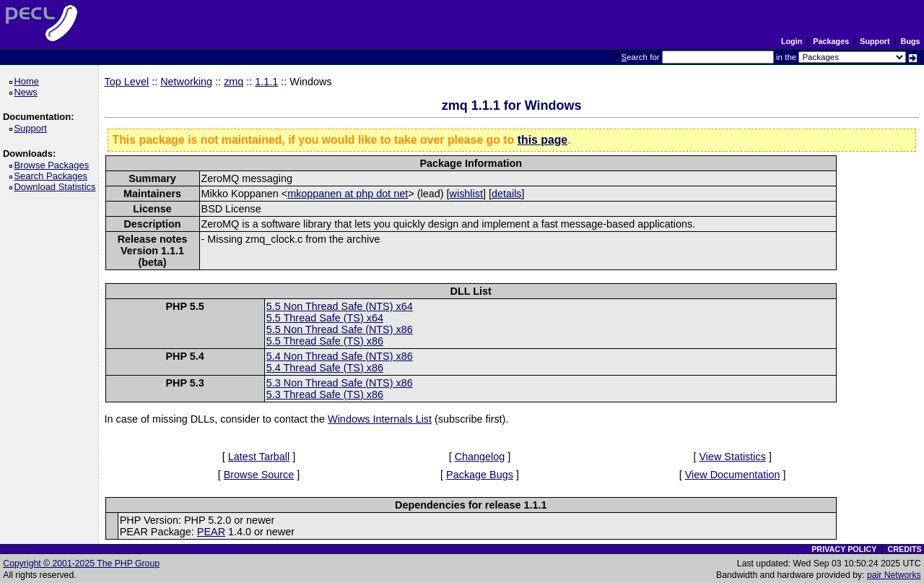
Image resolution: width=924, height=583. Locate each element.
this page (542, 140)
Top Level (127, 82)
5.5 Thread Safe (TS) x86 (325, 341)
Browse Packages (54, 165)
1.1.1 (266, 82)
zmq (234, 82)
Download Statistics (57, 187)
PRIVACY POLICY (844, 549)
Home (29, 81)
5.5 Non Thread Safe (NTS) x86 (340, 329)
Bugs (911, 41)
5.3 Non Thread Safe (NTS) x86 (340, 383)
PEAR (211, 532)
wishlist (466, 194)
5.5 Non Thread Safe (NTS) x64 (340, 306)
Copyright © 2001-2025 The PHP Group (81, 563)
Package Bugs (480, 475)
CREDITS (904, 549)
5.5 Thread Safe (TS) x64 (325, 318)
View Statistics (732, 457)
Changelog (480, 457)
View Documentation (733, 475)
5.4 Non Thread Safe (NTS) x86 (340, 356)
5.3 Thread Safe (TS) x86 (325, 394)
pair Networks (894, 575)
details (507, 194)
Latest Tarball (259, 457)
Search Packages (53, 176)
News (28, 92)
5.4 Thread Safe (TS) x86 (325, 368)
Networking (186, 82)
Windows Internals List (380, 419)
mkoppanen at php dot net (348, 194)
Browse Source (259, 475)
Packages (831, 41)
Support (875, 41)
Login (792, 41)
